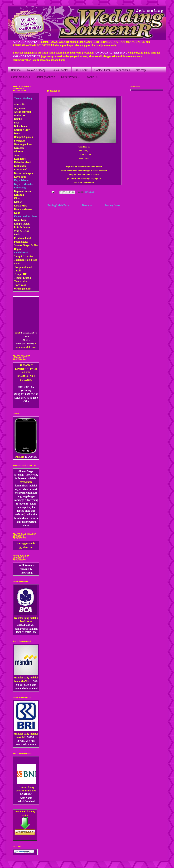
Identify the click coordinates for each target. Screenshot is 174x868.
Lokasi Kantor (60, 70)
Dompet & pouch (23, 137)
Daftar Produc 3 (70, 77)
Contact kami (102, 70)
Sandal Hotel (21, 253)
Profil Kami (81, 70)
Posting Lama (112, 205)
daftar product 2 (46, 77)
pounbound (26, 267)
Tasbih (18, 271)
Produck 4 (92, 77)
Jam (16, 155)
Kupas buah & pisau (25, 216)
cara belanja (123, 70)
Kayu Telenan (22, 180)
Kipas (17, 198)
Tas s (17, 267)
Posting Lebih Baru (58, 205)
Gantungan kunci (24, 144)
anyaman (89, 192)
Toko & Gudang (36, 70)
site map (141, 70)
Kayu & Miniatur (24, 184)
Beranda (16, 70)
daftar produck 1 (21, 77)
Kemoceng (20, 188)
